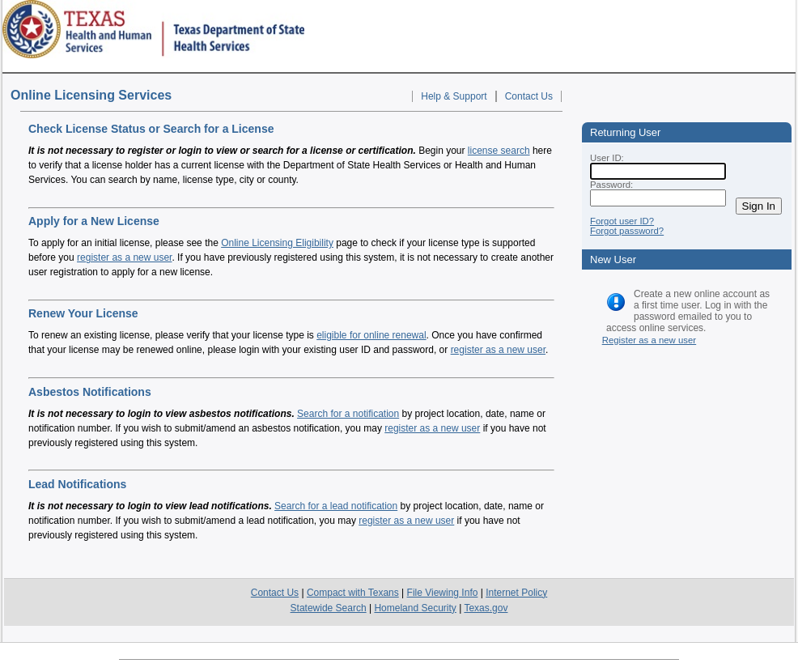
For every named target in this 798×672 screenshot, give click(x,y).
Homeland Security (415, 608)
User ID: (607, 158)
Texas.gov (486, 608)
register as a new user (124, 257)
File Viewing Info (443, 593)
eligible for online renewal (371, 335)
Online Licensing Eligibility (277, 243)
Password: (611, 185)
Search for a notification (348, 414)
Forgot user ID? (622, 221)
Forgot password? (627, 231)
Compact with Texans (353, 593)
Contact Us (529, 96)
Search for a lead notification (336, 506)
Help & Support (454, 96)
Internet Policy (516, 593)
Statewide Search (329, 608)
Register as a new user (649, 340)
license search (499, 151)
